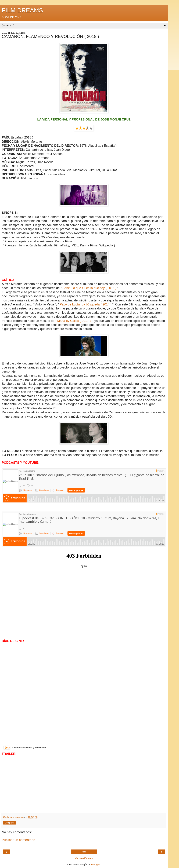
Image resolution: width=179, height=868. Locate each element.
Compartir (10, 823)
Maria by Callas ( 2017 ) (74, 321)
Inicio (84, 852)
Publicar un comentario (18, 840)
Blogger (96, 865)
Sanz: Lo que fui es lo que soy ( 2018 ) (89, 288)
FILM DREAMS (22, 10)
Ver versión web (84, 858)
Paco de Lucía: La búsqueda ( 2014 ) (86, 304)
